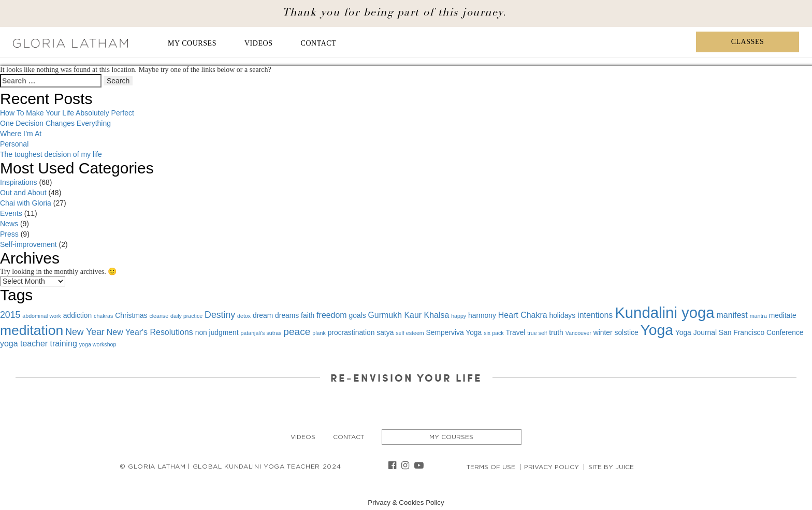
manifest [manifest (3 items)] (732, 315)
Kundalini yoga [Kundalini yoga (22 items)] (664, 312)
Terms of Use (491, 467)
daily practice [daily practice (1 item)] (186, 316)
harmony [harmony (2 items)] (482, 315)
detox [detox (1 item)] (244, 316)
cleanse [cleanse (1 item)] (159, 316)
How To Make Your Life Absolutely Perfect (67, 113)
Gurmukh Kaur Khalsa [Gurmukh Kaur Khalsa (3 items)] (408, 315)
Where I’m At (21, 134)
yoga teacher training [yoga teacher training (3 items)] (39, 344)
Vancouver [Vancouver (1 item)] (578, 333)
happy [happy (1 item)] (459, 316)
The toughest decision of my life (51, 154)
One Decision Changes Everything (55, 123)
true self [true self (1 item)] (537, 333)
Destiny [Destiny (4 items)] (220, 315)
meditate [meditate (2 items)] (783, 315)
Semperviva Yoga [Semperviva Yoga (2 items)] (454, 332)
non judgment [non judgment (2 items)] (217, 332)
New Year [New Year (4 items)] (85, 332)
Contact (319, 43)
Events (11, 213)
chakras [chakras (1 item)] (103, 316)
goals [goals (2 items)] (358, 315)
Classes (748, 42)
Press (9, 234)
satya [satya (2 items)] (385, 332)
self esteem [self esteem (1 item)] (410, 333)
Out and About (23, 193)
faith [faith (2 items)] (308, 315)
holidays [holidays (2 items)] (562, 315)
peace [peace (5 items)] (297, 332)
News (9, 224)
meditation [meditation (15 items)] (32, 330)
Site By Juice (611, 467)
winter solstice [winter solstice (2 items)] (616, 332)
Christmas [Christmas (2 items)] (131, 315)
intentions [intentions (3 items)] (595, 315)
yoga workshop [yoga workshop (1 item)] (98, 344)
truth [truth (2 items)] (556, 332)
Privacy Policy (552, 467)
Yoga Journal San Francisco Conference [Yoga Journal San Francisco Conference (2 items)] (740, 332)
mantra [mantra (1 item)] (758, 316)
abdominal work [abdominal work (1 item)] (42, 316)
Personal (14, 144)
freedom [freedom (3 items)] (331, 315)
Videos (259, 43)
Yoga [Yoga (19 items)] (656, 330)
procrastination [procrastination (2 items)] (351, 332)
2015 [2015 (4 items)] (10, 315)
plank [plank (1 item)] (319, 333)
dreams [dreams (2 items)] (287, 315)
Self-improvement (28, 244)
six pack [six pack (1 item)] (494, 333)
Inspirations (19, 182)
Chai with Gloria (26, 203)
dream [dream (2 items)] (263, 315)
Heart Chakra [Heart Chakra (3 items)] (523, 315)
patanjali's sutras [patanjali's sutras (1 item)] (261, 333)
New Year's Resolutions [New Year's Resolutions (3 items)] (150, 332)
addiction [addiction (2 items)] (77, 315)
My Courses (192, 43)
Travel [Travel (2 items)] (516, 332)
